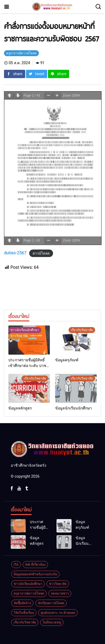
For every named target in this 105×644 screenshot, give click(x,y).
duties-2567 (15, 253)
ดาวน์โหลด (41, 253)
